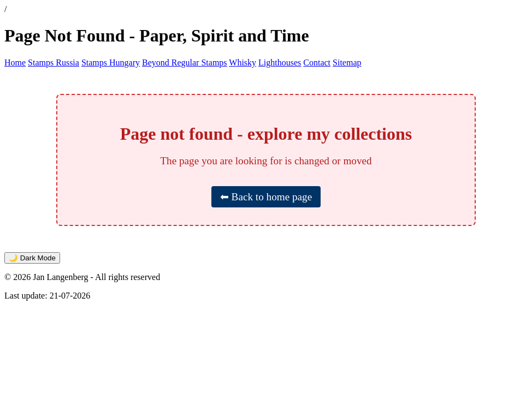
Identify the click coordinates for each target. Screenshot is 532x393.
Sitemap (347, 62)
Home (15, 62)
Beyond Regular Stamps (185, 62)
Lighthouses (280, 62)
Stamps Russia (54, 62)
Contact (317, 62)
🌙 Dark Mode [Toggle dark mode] (32, 258)
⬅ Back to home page (266, 197)
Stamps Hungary (111, 62)
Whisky (243, 62)
